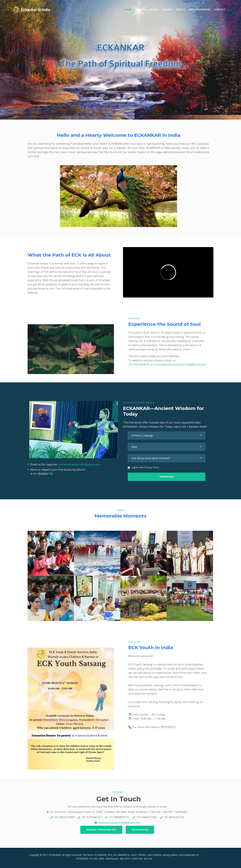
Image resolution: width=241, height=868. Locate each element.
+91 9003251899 (64, 817)
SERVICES (141, 9)
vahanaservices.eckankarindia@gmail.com (180, 365)
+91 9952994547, (139, 365)
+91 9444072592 (146, 817)
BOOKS (154, 9)
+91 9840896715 (119, 817)
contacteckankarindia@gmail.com (79, 464)
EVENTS (180, 9)
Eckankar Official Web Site (101, 830)
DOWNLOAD (167, 477)
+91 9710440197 (92, 817)
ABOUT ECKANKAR (199, 9)
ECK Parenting (140, 830)
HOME (129, 9)
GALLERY (167, 9)
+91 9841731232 (174, 817)
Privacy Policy (152, 467)
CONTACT (220, 9)
